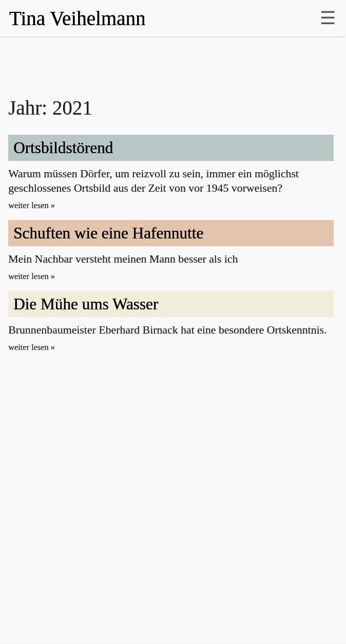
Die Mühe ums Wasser (86, 304)
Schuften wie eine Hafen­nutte (108, 233)
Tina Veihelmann (78, 18)
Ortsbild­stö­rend (63, 148)
